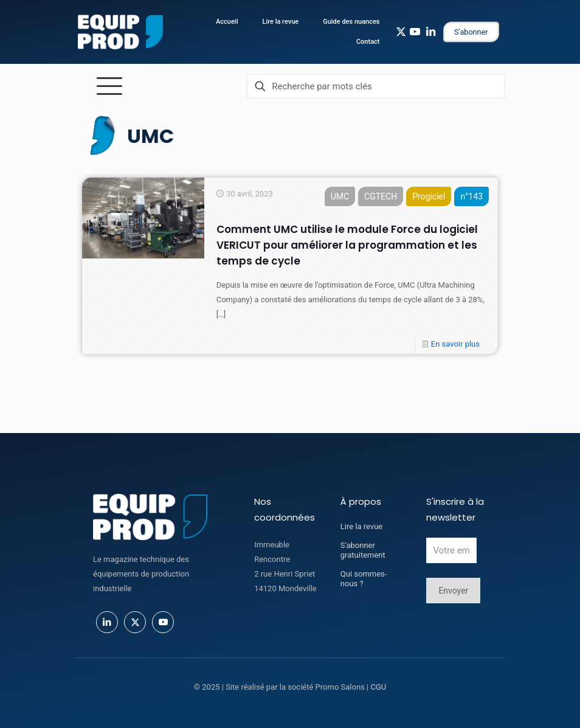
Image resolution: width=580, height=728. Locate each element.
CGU (378, 687)
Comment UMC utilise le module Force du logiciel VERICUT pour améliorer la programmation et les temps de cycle (347, 245)
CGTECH (381, 196)
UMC (340, 196)
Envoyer (453, 591)
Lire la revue (361, 526)
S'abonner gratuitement (363, 550)
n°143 (471, 196)
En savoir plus (455, 344)
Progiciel (429, 196)
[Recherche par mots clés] (376, 86)
